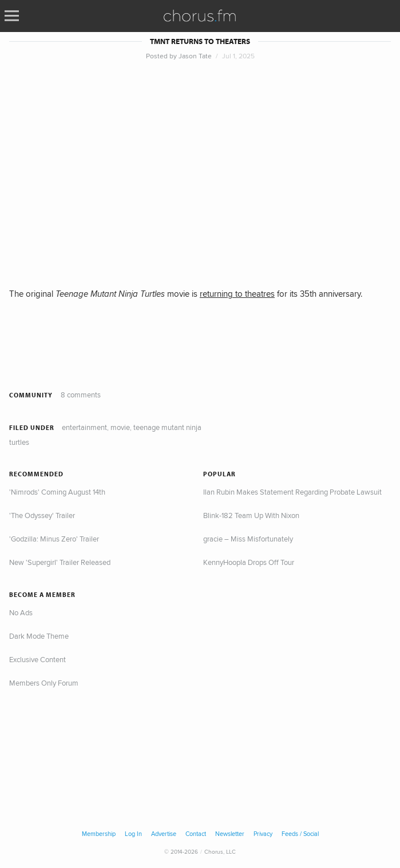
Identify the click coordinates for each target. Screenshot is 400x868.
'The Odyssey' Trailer (42, 515)
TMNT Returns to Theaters (200, 41)
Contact (196, 834)
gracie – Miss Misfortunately (248, 539)
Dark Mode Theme (39, 636)
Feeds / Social (300, 834)
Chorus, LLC (220, 851)
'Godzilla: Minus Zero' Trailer (54, 539)
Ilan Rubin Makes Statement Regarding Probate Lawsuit (292, 492)
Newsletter (230, 834)
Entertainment (84, 427)
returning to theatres (237, 294)
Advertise (164, 834)
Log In (133, 834)
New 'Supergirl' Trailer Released (60, 562)
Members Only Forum (44, 683)
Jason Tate (195, 56)
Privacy (263, 834)
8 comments (81, 395)
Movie (120, 427)
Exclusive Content (37, 659)
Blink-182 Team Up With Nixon (251, 515)
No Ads (21, 612)
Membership (99, 834)
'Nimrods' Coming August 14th (57, 492)
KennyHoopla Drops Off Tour (249, 562)
